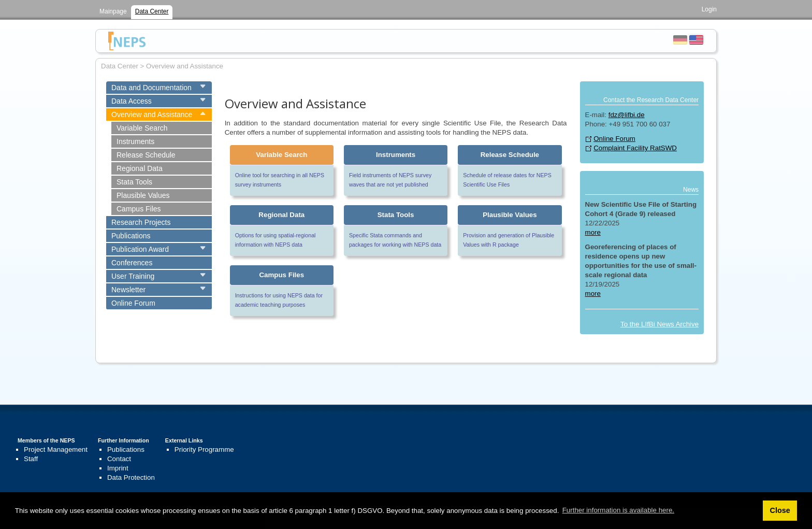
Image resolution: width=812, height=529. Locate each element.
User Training (133, 276)
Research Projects (141, 222)
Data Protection (131, 477)
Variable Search (142, 128)
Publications (131, 236)
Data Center (152, 11)
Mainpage (113, 11)
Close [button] (780, 510)
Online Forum (133, 303)
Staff (31, 459)
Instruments (135, 141)
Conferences (132, 263)
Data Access (132, 101)
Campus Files (139, 209)
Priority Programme (204, 449)
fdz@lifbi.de (627, 115)
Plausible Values (143, 195)
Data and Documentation (151, 88)
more (593, 232)
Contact (119, 459)
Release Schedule (146, 155)
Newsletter (128, 290)
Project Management (56, 449)
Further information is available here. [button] (618, 510)
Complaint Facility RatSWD (635, 148)
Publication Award (140, 249)
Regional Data (140, 168)
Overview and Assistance (152, 115)
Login (709, 9)
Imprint (118, 468)
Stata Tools (134, 182)
